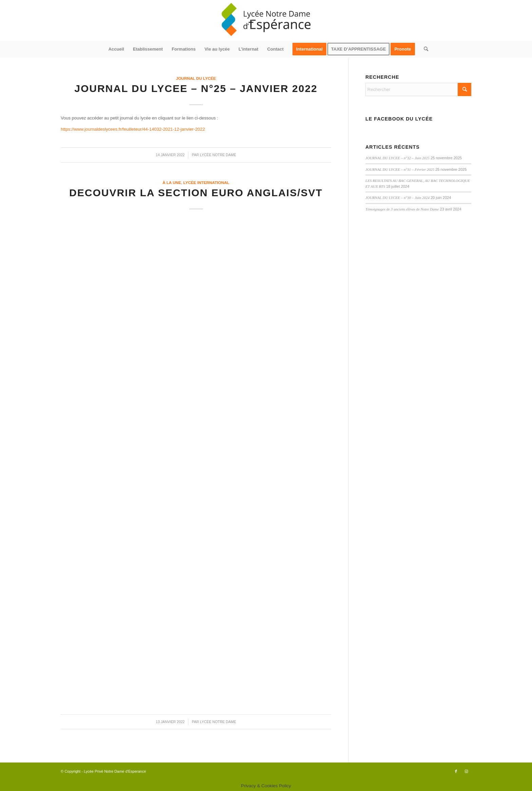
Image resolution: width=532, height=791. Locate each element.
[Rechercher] (424, 49)
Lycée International (206, 182)
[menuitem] (116, 49)
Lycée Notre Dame (218, 155)
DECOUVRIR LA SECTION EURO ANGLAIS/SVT (196, 193)
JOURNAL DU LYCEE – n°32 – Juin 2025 (397, 158)
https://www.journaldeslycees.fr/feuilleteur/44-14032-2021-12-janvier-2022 (133, 129)
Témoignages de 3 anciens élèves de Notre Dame (402, 209)
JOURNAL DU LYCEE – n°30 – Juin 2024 (397, 198)
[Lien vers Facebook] (456, 771)
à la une (172, 182)
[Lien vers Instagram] (466, 771)
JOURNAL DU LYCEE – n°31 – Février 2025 (400, 169)
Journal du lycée (196, 78)
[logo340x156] (266, 20)
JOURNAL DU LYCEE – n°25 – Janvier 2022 (196, 88)
